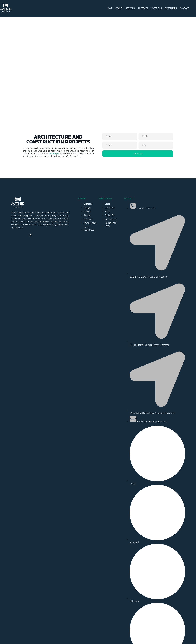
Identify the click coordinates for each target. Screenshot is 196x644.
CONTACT (184, 8)
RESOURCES (171, 8)
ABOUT (119, 8)
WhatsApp (54, 130)
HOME (110, 8)
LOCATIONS (156, 8)
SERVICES (130, 8)
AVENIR (82, 175)
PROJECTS (143, 8)
